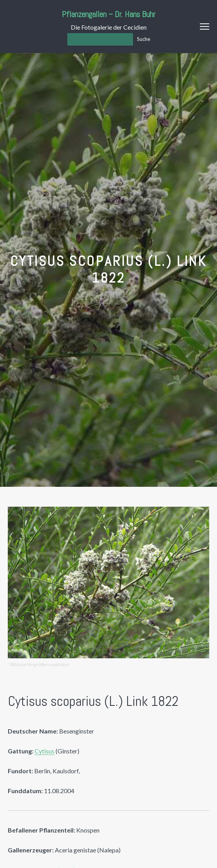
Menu (205, 27)
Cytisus (45, 751)
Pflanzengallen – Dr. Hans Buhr (109, 14)
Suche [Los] (143, 39)
